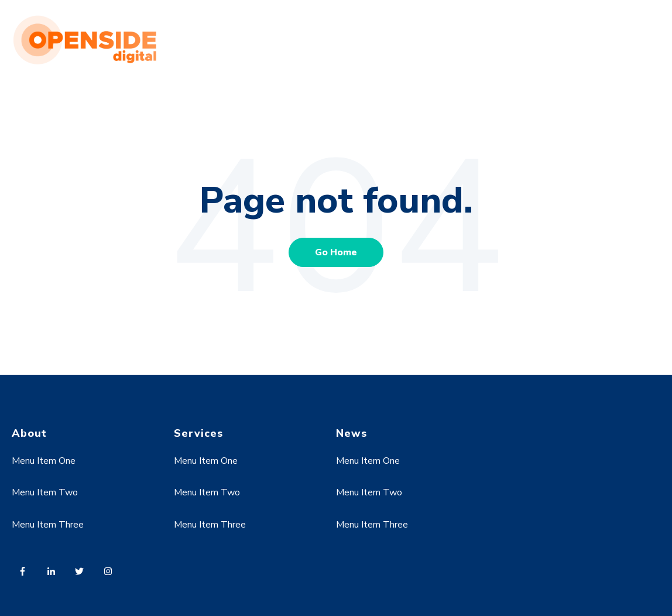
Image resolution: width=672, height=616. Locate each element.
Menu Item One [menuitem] (44, 461)
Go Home (336, 252)
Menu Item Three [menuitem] (48, 525)
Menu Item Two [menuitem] (45, 492)
